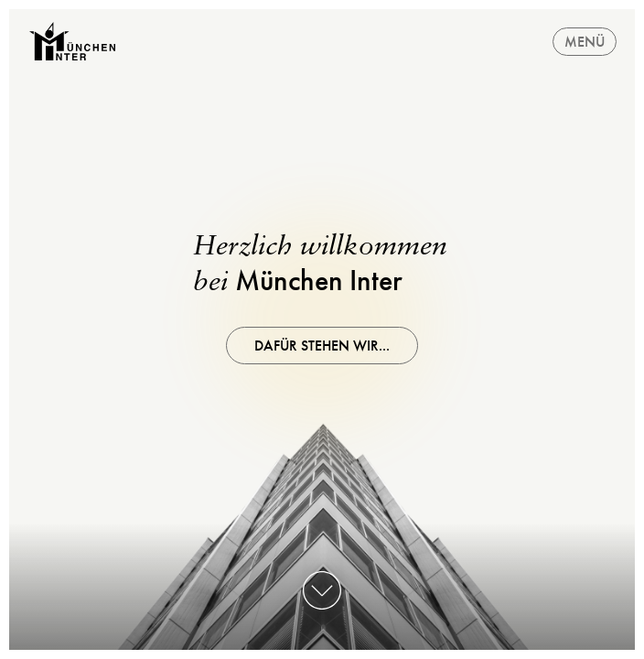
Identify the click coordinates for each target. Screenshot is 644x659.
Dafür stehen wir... (322, 346)
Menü (585, 42)
